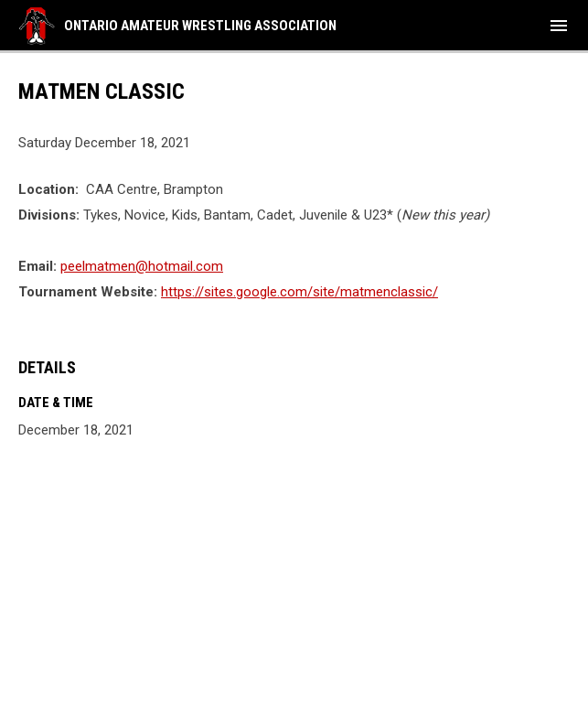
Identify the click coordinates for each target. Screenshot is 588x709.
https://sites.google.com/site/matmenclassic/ (299, 292)
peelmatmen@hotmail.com (142, 266)
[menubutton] (559, 26)
